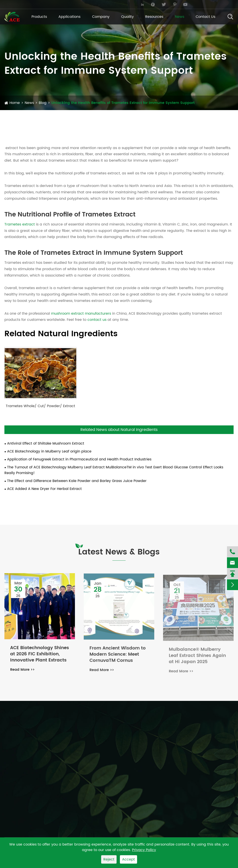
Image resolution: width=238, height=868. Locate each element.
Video (214, 777)
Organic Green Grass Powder (30, 776)
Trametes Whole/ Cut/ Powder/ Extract (40, 406)
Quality (127, 17)
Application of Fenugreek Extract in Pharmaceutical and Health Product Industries (79, 459)
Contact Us (205, 17)
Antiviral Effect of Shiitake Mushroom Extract (46, 443)
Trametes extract (20, 224)
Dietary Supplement (163, 738)
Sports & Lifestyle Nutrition (168, 770)
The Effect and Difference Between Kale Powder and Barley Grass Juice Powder (77, 481)
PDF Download (218, 758)
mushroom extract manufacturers (81, 314)
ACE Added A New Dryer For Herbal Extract (44, 489)
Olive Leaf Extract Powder (112, 744)
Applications (69, 17)
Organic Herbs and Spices (28, 760)
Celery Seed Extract (107, 769)
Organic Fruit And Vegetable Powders (38, 752)
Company (101, 17)
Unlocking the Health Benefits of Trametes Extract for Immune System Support (123, 103)
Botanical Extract (19, 736)
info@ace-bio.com (25, 4)
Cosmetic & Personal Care (168, 762)
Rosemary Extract (105, 753)
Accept (128, 859)
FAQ (213, 769)
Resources (154, 17)
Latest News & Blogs (119, 552)
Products (39, 17)
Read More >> (22, 670)
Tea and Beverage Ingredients (31, 768)
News (180, 17)
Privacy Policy (144, 850)
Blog (43, 103)
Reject (109, 859)
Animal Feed (156, 754)
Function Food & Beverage (169, 746)
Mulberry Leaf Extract (108, 761)
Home (15, 103)
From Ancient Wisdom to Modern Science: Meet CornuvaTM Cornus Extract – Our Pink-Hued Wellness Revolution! (118, 657)
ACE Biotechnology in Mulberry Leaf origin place (49, 451)
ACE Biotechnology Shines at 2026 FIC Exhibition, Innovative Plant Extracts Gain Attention (40, 655)
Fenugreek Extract (105, 736)
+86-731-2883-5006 (93, 4)
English (222, 4)
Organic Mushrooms (22, 744)
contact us (97, 320)
